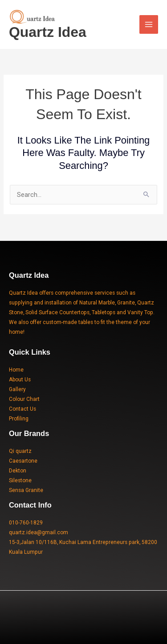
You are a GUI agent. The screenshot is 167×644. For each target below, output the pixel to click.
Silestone (20, 480)
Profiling (19, 419)
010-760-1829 (26, 523)
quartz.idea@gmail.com (39, 532)
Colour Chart (24, 399)
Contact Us (22, 409)
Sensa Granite (26, 490)
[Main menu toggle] (149, 24)
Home (16, 370)
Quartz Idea (48, 32)
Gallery (17, 389)
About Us (20, 380)
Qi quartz (20, 451)
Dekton (18, 471)
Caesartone (23, 461)
